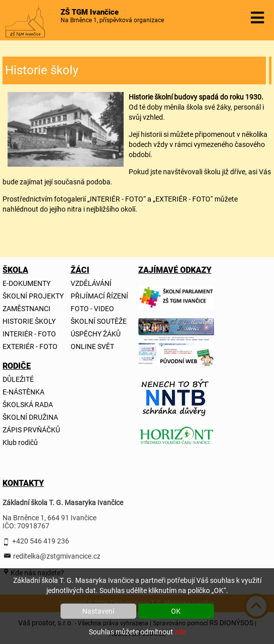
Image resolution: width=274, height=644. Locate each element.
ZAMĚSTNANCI (26, 309)
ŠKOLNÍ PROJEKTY (33, 296)
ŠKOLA (11, 270)
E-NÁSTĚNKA (23, 392)
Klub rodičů (20, 442)
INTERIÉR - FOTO (29, 334)
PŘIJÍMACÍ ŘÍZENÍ (99, 296)
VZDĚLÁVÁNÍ (91, 283)
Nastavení (98, 611)
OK (176, 611)
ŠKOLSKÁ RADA (28, 405)
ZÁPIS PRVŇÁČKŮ (31, 430)
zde (180, 632)
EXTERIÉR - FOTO (30, 346)
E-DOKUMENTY (26, 283)
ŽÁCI (79, 270)
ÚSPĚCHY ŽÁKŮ (96, 334)
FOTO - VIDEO (92, 309)
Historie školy (42, 70)
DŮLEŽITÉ (18, 379)
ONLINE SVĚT (92, 346)
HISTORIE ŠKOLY (29, 321)
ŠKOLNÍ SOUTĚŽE (99, 321)
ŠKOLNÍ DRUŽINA (30, 417)
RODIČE (11, 366)
